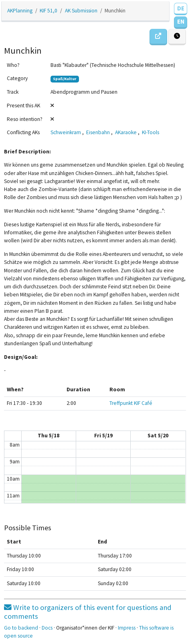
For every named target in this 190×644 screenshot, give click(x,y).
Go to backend (21, 628)
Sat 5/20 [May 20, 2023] (158, 436)
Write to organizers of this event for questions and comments (88, 612)
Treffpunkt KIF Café (131, 403)
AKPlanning (20, 11)
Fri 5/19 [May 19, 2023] (103, 436)
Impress (127, 628)
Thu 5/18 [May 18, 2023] (49, 436)
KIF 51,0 (49, 11)
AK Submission (81, 11)
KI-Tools (151, 132)
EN (181, 21)
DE (181, 8)
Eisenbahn (98, 132)
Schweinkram (66, 132)
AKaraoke (126, 132)
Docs (47, 628)
